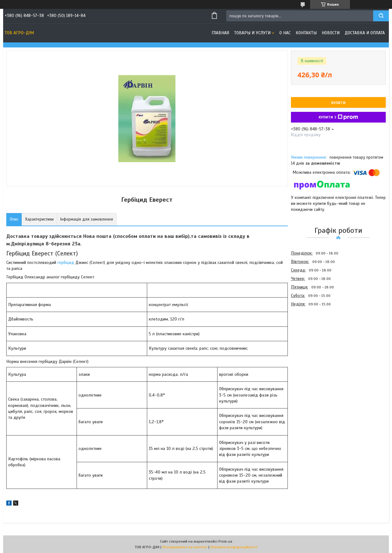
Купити (338, 103)
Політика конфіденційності (234, 547)
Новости (331, 33)
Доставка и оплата (365, 33)
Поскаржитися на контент (185, 547)
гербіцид (66, 263)
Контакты (306, 33)
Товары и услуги (252, 33)
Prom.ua (225, 541)
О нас (285, 33)
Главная (220, 33)
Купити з (338, 117)
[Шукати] (381, 16)
